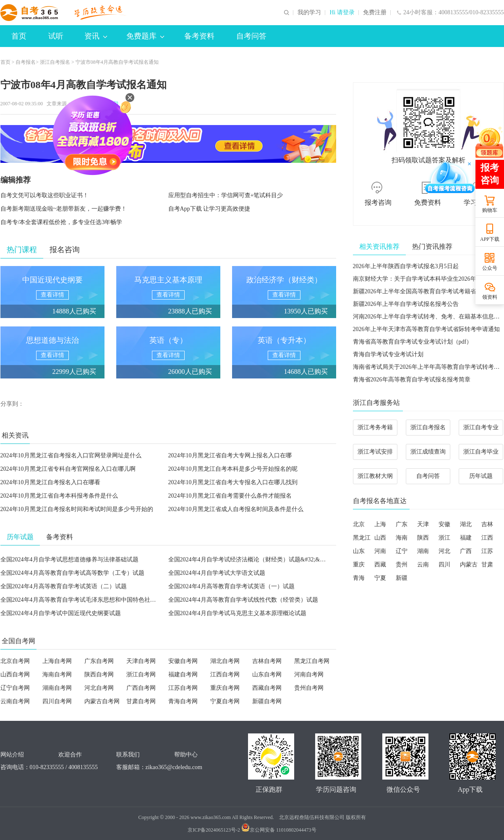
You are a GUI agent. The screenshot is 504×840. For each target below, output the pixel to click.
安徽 (444, 524)
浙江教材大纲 (375, 476)
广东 (402, 524)
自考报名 (26, 62)
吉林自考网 (267, 661)
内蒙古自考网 (102, 701)
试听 (56, 36)
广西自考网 (141, 688)
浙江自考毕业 (481, 452)
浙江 (444, 538)
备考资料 (199, 36)
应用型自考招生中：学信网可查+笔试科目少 (226, 195)
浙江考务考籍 (375, 427)
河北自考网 (99, 688)
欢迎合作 (70, 755)
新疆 (402, 578)
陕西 (423, 538)
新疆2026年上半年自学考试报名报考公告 (406, 304)
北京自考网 (15, 661)
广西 (466, 551)
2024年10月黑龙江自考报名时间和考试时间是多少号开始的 (77, 509)
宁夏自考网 (225, 701)
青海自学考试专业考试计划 (388, 354)
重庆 (359, 565)
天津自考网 (141, 661)
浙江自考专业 (481, 427)
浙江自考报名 (55, 62)
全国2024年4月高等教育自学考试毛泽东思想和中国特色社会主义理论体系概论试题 (108, 600)
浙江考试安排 (375, 452)
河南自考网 (309, 674)
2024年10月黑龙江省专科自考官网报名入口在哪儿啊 (68, 469)
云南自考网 (15, 701)
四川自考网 (57, 701)
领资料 (490, 297)
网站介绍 (12, 755)
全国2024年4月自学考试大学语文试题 (217, 573)
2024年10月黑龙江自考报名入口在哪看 (50, 482)
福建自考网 (183, 674)
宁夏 (380, 578)
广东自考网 (99, 661)
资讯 (96, 36)
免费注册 (375, 13)
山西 (380, 538)
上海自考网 (57, 661)
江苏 (487, 551)
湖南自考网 (57, 688)
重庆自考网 (225, 688)
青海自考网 (183, 701)
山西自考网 (15, 674)
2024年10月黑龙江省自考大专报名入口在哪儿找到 (233, 482)
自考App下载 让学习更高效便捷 (209, 209)
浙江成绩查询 (428, 452)
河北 (444, 551)
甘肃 (487, 565)
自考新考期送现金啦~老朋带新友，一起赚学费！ (64, 209)
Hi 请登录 (342, 13)
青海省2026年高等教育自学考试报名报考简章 (412, 380)
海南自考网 (57, 674)
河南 (380, 551)
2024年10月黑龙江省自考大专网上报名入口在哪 (230, 455)
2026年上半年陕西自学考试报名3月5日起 (406, 266)
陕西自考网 (99, 674)
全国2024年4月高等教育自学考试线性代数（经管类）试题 (243, 600)
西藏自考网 (267, 688)
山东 (359, 551)
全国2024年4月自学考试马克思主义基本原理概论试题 (237, 613)
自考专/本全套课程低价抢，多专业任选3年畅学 (61, 222)
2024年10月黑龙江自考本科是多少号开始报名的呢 (233, 469)
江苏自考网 (183, 688)
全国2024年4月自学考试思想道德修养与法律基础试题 (69, 560)
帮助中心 (186, 755)
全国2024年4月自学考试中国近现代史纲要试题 (61, 613)
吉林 (487, 524)
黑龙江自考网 (312, 661)
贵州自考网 (309, 688)
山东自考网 (267, 674)
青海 (359, 578)
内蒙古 (469, 565)
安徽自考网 (183, 661)
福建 (466, 538)
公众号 (490, 268)
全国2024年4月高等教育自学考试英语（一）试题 (231, 586)
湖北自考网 (225, 661)
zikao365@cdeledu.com (174, 767)
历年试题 (481, 476)
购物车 (490, 210)
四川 (444, 565)
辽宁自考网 (15, 688)
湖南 (423, 551)
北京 (359, 524)
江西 (487, 538)
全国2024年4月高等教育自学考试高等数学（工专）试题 (72, 573)
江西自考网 (225, 674)
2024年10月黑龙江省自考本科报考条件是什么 (59, 496)
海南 (402, 538)
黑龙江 (362, 538)
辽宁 (402, 551)
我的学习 (309, 13)
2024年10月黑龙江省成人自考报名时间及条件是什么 (236, 509)
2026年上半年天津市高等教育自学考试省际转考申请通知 (426, 329)
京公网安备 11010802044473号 (279, 830)
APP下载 (490, 239)
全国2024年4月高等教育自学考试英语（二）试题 (64, 586)
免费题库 (145, 36)
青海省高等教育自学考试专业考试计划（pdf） (413, 342)
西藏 (380, 565)
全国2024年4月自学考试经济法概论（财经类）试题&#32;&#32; (249, 560)
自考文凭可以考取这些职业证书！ (44, 195)
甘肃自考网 (141, 701)
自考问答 (251, 36)
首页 (19, 36)
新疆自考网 (267, 701)
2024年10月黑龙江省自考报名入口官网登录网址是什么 (71, 455)
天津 (423, 524)
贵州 (402, 565)
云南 (423, 565)
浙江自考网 (141, 674)
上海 (380, 524)
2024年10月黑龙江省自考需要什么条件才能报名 (230, 496)
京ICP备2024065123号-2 (214, 830)
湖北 (466, 524)
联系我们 (128, 755)
